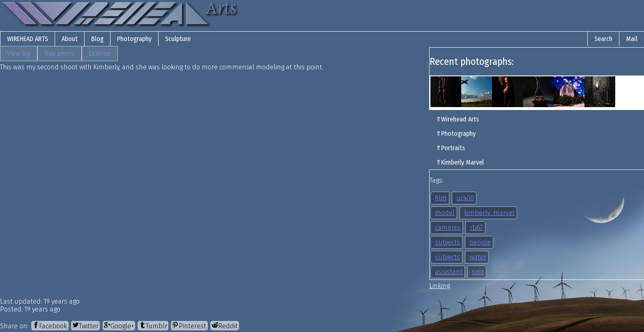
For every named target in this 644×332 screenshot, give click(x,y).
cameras (448, 228)
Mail (632, 39)
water (478, 257)
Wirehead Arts (28, 39)
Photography (134, 39)
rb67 (476, 228)
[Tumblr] (153, 326)
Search (603, 39)
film (441, 198)
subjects (447, 242)
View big (19, 54)
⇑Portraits (450, 148)
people (480, 242)
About (70, 39)
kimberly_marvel (489, 213)
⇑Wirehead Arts (457, 119)
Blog (97, 39)
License (100, 54)
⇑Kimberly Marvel (460, 162)
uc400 (465, 198)
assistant (449, 272)
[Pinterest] (189, 326)
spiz (478, 272)
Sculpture (178, 39)
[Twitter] (85, 326)
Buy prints (60, 54)
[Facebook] (50, 326)
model (445, 213)
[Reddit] (225, 326)
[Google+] (119, 326)
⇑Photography (456, 134)
